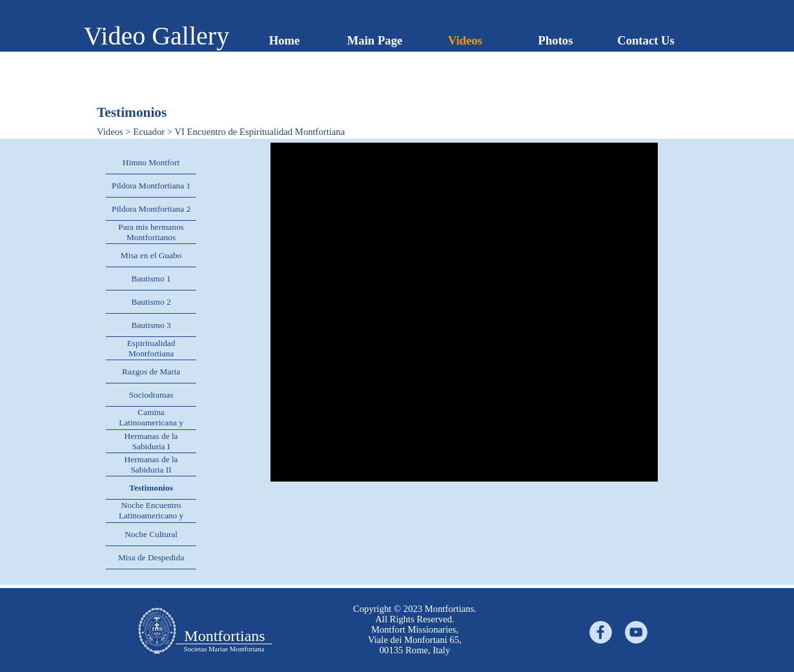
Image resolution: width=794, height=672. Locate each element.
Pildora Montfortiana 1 (151, 186)
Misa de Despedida (151, 557)
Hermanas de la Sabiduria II (151, 464)
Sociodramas (151, 395)
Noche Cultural (151, 534)
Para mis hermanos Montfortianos (151, 232)
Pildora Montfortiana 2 (151, 209)
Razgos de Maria (151, 372)
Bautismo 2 (151, 302)
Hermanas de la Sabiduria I (151, 441)
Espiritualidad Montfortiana (151, 348)
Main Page (375, 40)
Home (285, 40)
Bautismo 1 (151, 279)
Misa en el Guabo (151, 255)
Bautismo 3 (151, 325)
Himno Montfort (151, 162)
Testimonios (151, 488)
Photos (556, 40)
